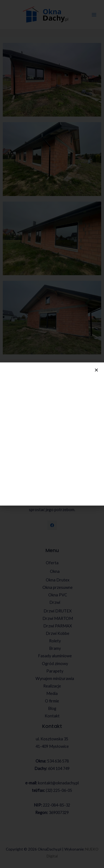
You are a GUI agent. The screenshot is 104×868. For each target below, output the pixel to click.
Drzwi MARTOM (58, 618)
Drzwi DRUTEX (58, 611)
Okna (55, 571)
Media (52, 693)
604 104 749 (59, 768)
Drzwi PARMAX (58, 626)
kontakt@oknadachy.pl (58, 783)
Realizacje (52, 686)
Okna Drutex (58, 580)
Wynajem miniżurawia (55, 678)
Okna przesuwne (58, 587)
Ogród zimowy (55, 664)
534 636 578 (58, 761)
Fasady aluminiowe (55, 656)
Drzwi (55, 602)
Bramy (55, 648)
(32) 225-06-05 (59, 790)
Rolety (55, 641)
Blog (52, 708)
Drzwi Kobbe (58, 633)
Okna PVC (58, 595)
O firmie (52, 701)
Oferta (52, 563)
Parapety (55, 671)
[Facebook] (52, 525)
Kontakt (52, 716)
